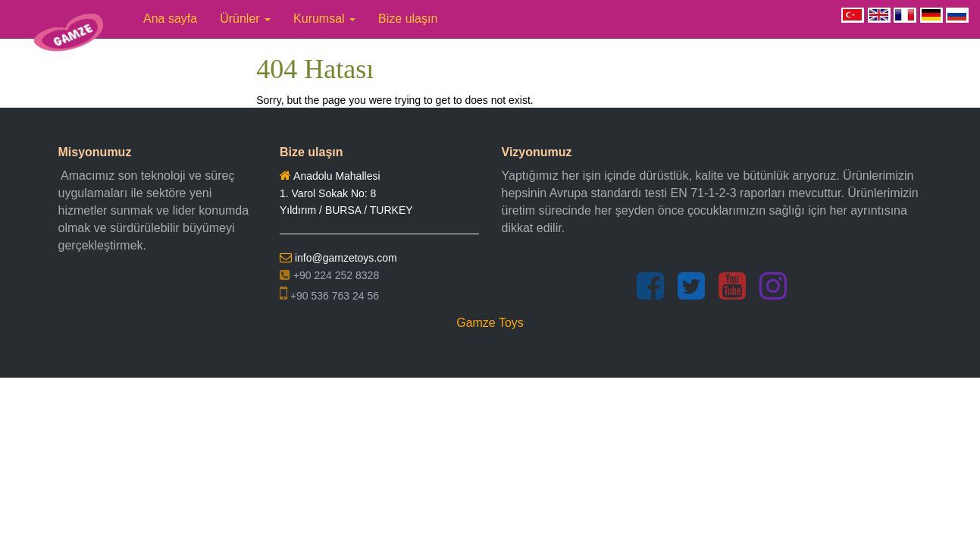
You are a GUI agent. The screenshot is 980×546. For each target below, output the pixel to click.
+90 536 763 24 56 (329, 296)
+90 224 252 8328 (329, 275)
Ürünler (245, 19)
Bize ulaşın (408, 19)
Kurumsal (324, 19)
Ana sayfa (170, 19)
